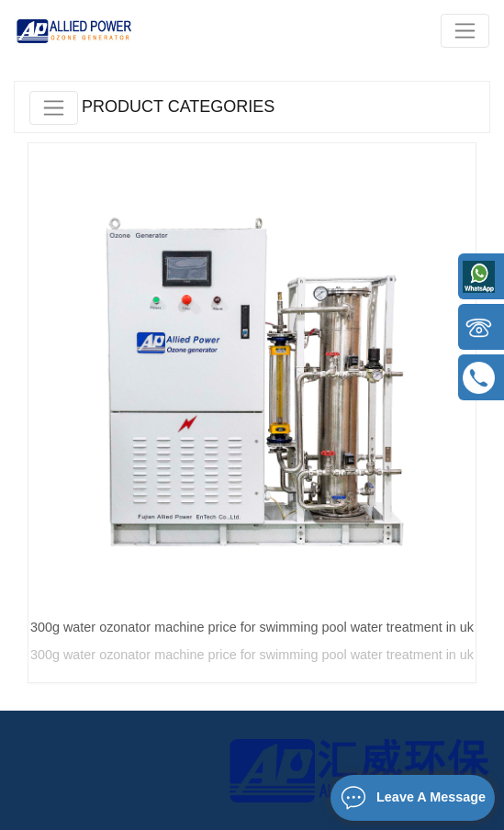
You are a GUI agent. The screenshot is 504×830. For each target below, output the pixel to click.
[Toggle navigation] (465, 31)
